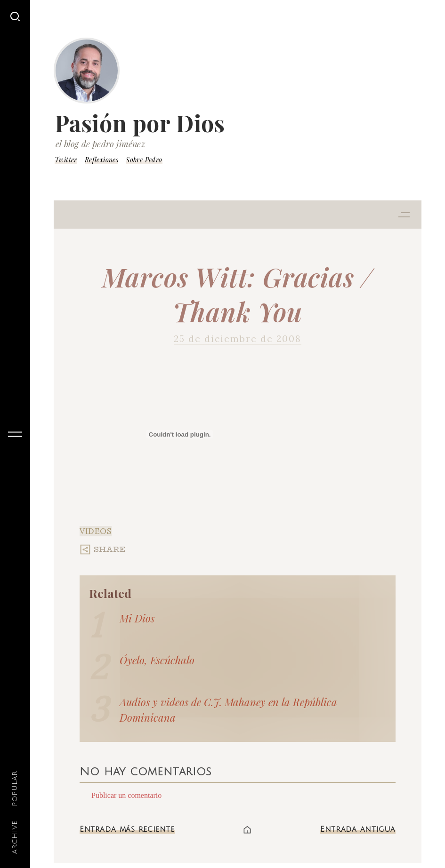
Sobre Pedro (144, 160)
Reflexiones (101, 160)
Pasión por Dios (140, 123)
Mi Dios (137, 618)
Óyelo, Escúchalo (157, 660)
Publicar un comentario (126, 795)
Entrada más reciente (127, 829)
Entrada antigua (358, 829)
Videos (96, 531)
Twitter (66, 160)
